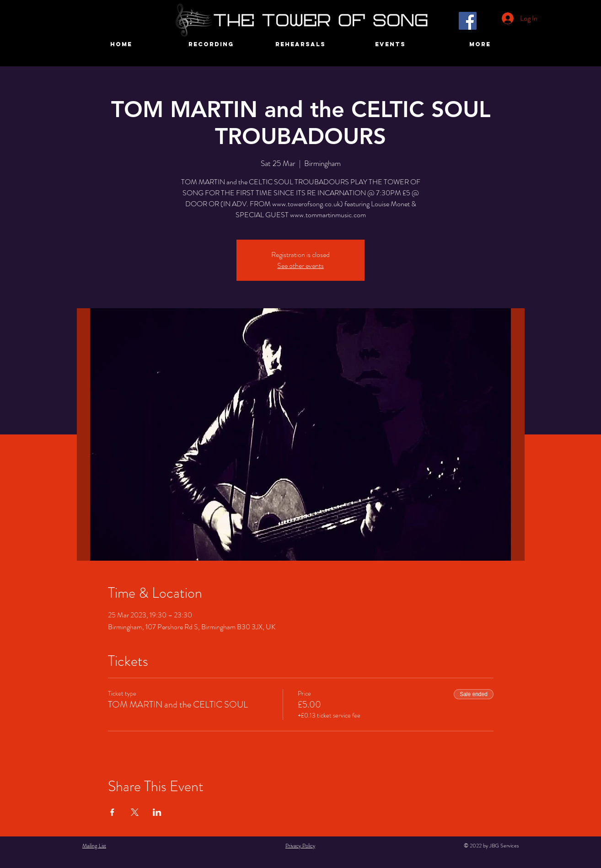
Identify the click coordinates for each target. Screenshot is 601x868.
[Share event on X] (135, 812)
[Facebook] (468, 21)
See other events (300, 265)
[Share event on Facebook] (112, 812)
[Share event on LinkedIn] (157, 812)
